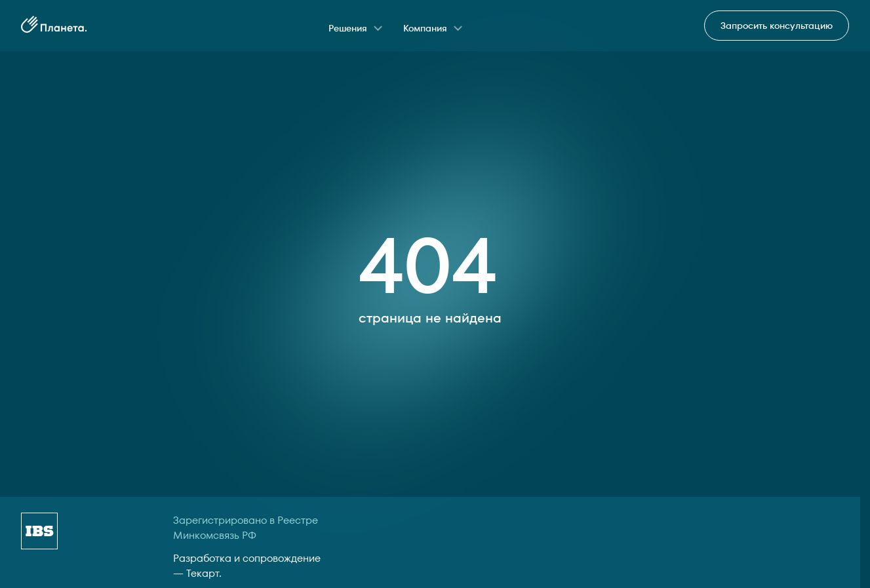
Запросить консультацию (777, 26)
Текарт (203, 573)
